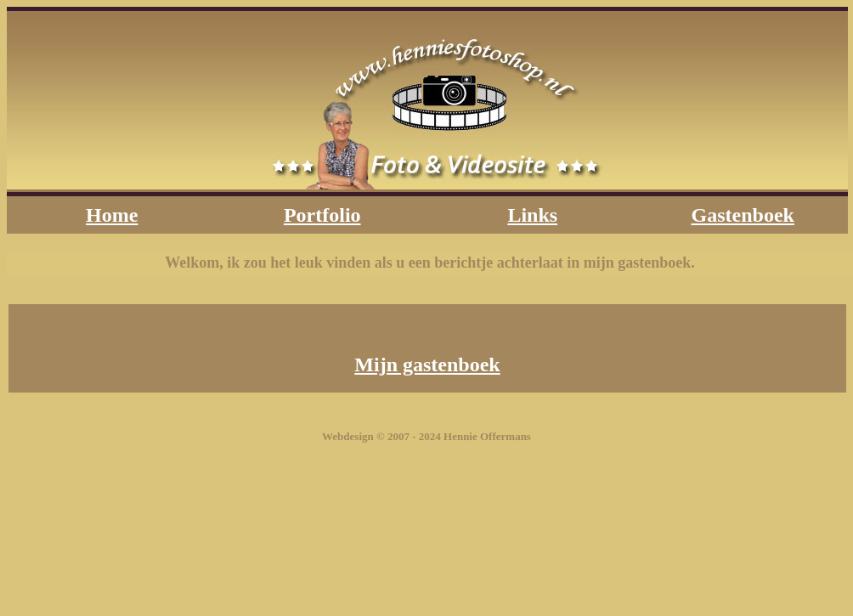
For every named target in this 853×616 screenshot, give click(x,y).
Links (532, 215)
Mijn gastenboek (427, 365)
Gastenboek (743, 215)
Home (112, 215)
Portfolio (322, 215)
